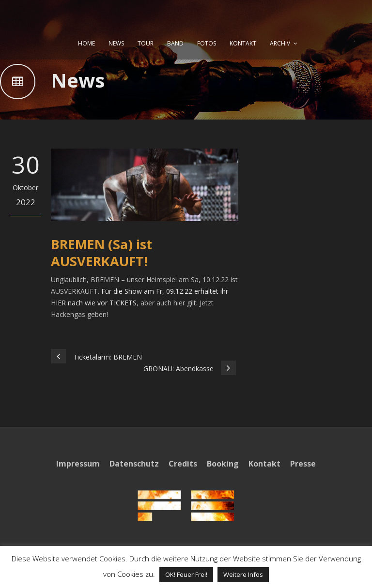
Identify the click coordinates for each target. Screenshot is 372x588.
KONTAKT (243, 43)
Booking (223, 464)
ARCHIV (280, 43)
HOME (86, 43)
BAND (175, 43)
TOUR (146, 43)
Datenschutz (134, 464)
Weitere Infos (243, 574)
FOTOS (207, 43)
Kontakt (264, 464)
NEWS (116, 43)
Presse (303, 464)
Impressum (78, 464)
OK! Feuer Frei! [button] (186, 574)
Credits (183, 464)
